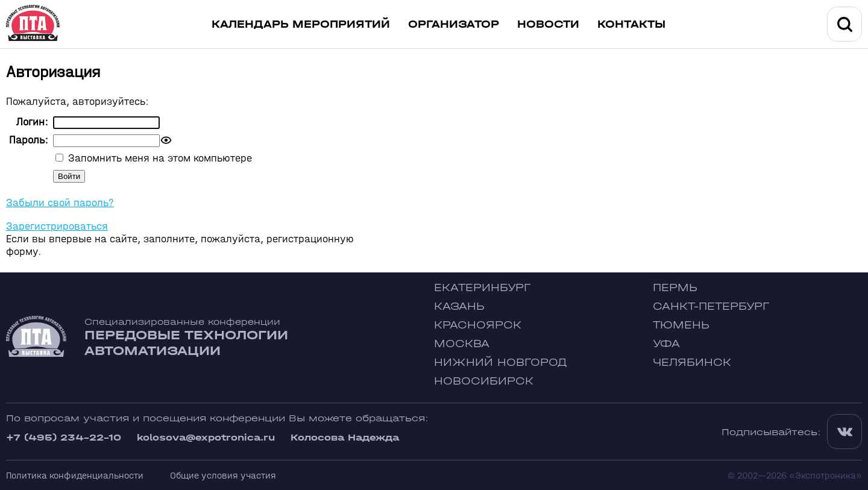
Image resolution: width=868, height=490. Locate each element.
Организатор (454, 24)
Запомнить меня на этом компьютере (159, 158)
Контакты (631, 24)
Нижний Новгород (501, 363)
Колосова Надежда (345, 437)
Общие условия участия (223, 475)
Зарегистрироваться (57, 226)
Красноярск (478, 325)
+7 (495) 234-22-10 (64, 437)
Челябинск (692, 363)
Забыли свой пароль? (60, 203)
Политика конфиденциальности (75, 475)
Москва (462, 344)
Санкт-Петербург (711, 306)
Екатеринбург (482, 288)
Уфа (666, 344)
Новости (548, 24)
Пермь (675, 288)
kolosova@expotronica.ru (206, 437)
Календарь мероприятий (301, 24)
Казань (459, 306)
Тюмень (681, 325)
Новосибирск (484, 381)
